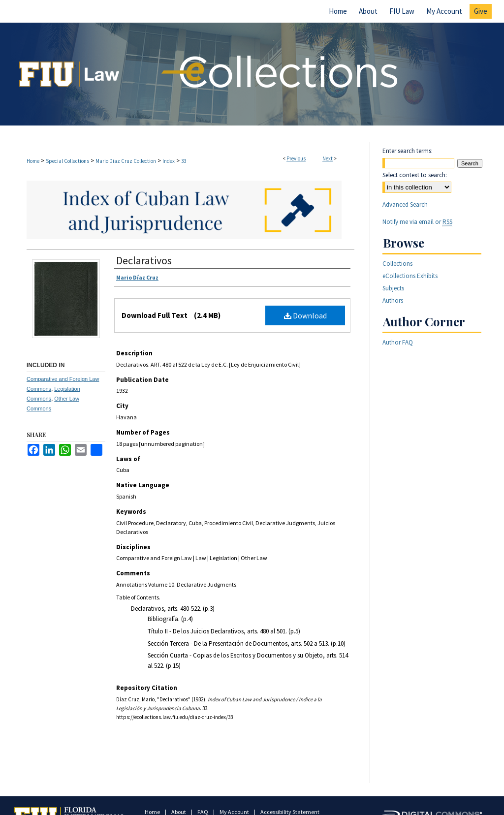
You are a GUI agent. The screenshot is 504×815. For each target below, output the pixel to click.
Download (305, 315)
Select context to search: (415, 175)
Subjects (393, 288)
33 (184, 161)
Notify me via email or (417, 222)
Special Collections (67, 161)
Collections (397, 264)
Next (328, 158)
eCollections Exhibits (410, 276)
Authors (393, 300)
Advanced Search (405, 204)
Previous (296, 158)
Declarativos (144, 260)
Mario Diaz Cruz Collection (126, 161)
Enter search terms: (408, 151)
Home (33, 161)
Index (169, 161)
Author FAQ (398, 342)
